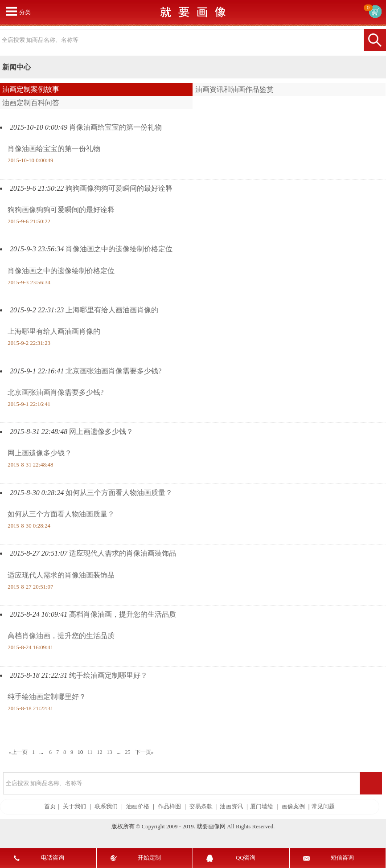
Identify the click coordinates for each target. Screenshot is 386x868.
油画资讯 (231, 807)
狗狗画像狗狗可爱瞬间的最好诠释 (119, 188)
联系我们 (106, 807)
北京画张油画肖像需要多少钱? (113, 371)
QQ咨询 (246, 858)
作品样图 (169, 807)
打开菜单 (11, 11)
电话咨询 (53, 858)
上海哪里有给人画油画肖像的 (112, 310)
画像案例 (293, 807)
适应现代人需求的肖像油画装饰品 (123, 553)
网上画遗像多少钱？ (101, 432)
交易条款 (201, 807)
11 (90, 752)
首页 (50, 807)
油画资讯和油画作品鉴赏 (234, 89)
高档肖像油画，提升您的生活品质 (123, 614)
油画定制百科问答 (31, 103)
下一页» (144, 752)
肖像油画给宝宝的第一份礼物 (115, 127)
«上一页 (18, 752)
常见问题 (323, 807)
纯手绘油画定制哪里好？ (108, 675)
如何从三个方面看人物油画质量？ (119, 493)
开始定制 (149, 858)
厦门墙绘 (262, 807)
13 (110, 752)
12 (100, 752)
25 (128, 752)
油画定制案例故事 (31, 89)
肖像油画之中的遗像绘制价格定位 (119, 249)
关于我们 (74, 807)
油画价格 (138, 807)
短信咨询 (342, 858)
